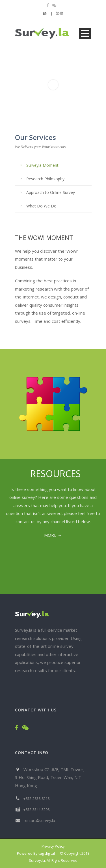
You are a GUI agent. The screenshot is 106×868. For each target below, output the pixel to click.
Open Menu (85, 33)
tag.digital (47, 853)
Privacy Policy (53, 846)
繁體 (59, 13)
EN (48, 13)
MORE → (53, 535)
